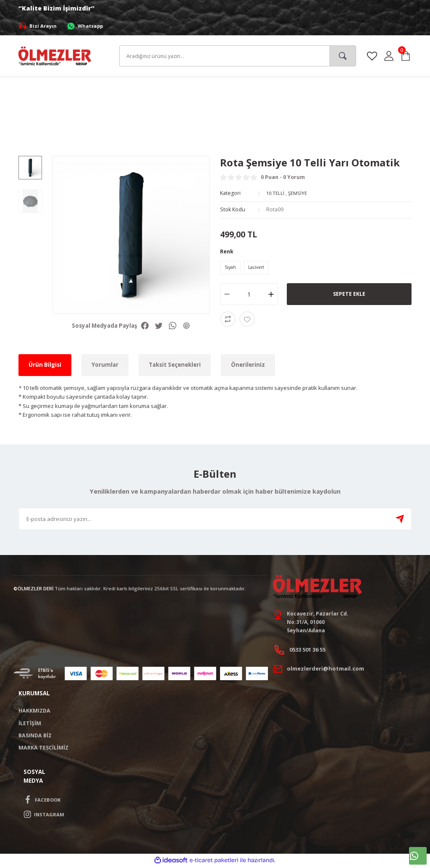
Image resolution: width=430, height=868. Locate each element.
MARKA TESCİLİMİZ (43, 749)
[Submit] (400, 519)
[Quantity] (249, 296)
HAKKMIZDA (34, 712)
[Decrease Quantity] (225, 296)
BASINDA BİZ (35, 737)
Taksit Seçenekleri (175, 365)
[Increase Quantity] (273, 296)
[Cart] (406, 56)
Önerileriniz (248, 365)
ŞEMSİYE (300, 193)
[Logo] (55, 55)
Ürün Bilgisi (45, 365)
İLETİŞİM (30, 725)
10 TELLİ (276, 193)
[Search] (238, 56)
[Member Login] (389, 56)
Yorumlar (105, 365)
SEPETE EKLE (349, 296)
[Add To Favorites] (247, 321)
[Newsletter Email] (215, 519)
